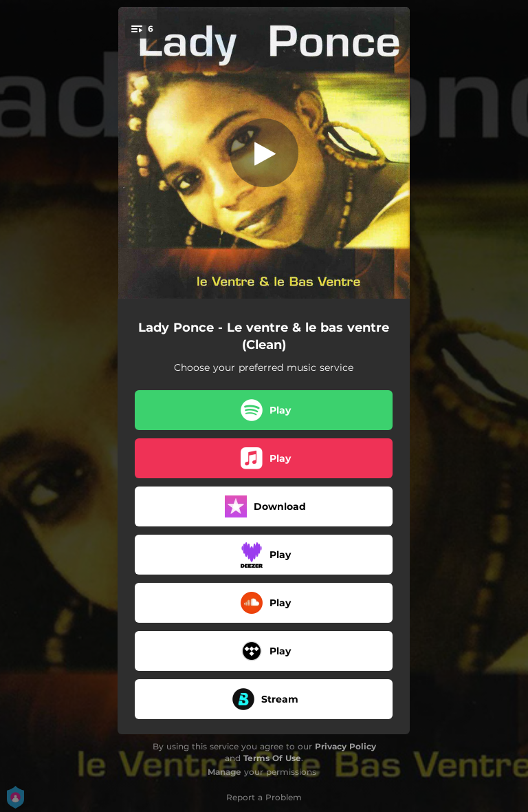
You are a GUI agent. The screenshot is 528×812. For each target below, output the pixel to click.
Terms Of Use (272, 758)
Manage (224, 772)
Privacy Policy (345, 746)
